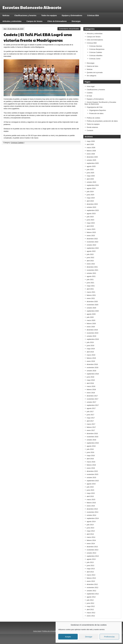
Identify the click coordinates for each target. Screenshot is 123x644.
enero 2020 (91, 327)
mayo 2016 (91, 456)
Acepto (68, 637)
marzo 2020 (91, 320)
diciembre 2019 (92, 330)
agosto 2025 (91, 166)
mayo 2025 (91, 176)
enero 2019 (91, 361)
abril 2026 (90, 144)
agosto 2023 (91, 214)
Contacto (90, 130)
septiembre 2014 (93, 518)
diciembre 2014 (92, 509)
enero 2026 (91, 154)
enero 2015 (91, 506)
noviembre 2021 (93, 270)
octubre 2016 (91, 440)
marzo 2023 (91, 229)
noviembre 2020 (93, 305)
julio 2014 (90, 525)
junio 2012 (90, 603)
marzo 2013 (91, 575)
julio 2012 (90, 600)
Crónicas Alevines (96, 46)
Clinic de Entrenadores (57, 21)
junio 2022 (90, 258)
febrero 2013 (91, 578)
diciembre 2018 (92, 364)
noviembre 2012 (93, 587)
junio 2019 (90, 346)
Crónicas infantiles (96, 55)
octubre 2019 (91, 336)
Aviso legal (91, 86)
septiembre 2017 (93, 405)
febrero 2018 (91, 390)
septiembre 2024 (93, 185)
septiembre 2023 (93, 210)
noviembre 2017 (93, 399)
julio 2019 (90, 342)
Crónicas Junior (95, 59)
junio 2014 (90, 528)
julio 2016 (90, 449)
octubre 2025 (91, 160)
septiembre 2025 (93, 163)
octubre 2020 (91, 308)
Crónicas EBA (93, 15)
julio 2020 (90, 317)
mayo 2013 (91, 569)
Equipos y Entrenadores (72, 15)
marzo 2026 (91, 148)
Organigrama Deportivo (98, 110)
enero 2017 (91, 430)
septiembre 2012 (93, 594)
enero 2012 (91, 616)
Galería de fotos (92, 66)
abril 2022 (90, 261)
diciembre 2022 (92, 239)
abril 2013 (90, 572)
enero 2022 (91, 264)
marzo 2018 (91, 386)
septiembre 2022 (93, 248)
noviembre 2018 (93, 368)
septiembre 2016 (93, 443)
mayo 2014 (91, 531)
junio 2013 (90, 565)
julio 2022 (90, 254)
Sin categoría (91, 76)
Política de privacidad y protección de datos (102, 121)
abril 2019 (90, 352)
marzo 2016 (91, 462)
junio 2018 (90, 377)
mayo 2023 (91, 223)
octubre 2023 (91, 207)
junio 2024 (90, 195)
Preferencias (109, 637)
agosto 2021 (91, 276)
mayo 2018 (91, 380)
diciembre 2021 (92, 267)
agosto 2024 (91, 188)
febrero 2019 (91, 358)
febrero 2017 (91, 427)
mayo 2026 (91, 141)
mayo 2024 (91, 198)
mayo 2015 (91, 493)
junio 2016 (90, 452)
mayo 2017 (91, 418)
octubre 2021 (91, 273)
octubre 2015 (91, 478)
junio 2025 (90, 173)
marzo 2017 (91, 424)
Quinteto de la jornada (95, 72)
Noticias (6, 15)
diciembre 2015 (92, 471)
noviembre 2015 (93, 474)
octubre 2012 (91, 591)
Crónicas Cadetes (17, 143)
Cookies (90, 93)
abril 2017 (90, 421)
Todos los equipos (49, 15)
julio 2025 (90, 170)
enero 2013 (91, 581)
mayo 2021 (91, 286)
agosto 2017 (91, 408)
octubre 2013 (91, 553)
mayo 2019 (91, 349)
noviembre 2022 (93, 242)
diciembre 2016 (92, 434)
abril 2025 (90, 179)
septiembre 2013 (93, 556)
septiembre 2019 (93, 339)
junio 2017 (90, 415)
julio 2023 (90, 217)
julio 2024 (90, 192)
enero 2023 (91, 236)
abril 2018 (90, 383)
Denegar (89, 637)
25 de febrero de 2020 (16, 29)
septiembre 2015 (93, 481)
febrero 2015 (91, 503)
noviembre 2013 (93, 550)
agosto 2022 (91, 251)
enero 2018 (91, 393)
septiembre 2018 (93, 374)
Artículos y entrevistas (12, 21)
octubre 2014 (91, 515)
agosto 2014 (91, 521)
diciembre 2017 (92, 396)
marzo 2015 (91, 499)
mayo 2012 (91, 606)
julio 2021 (90, 280)
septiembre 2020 (93, 311)
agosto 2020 (91, 314)
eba (5, 29)
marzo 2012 (91, 613)
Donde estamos (92, 127)
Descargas (76, 21)
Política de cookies (93, 118)
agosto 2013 (91, 559)
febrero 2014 (91, 540)
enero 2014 (91, 543)
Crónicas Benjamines (97, 49)
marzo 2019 (91, 355)
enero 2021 (91, 298)
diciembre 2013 (92, 547)
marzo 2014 (91, 537)
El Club (89, 96)
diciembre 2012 (92, 584)
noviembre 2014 (93, 512)
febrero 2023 (91, 232)
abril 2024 (90, 201)
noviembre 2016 (93, 437)
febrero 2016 (91, 465)
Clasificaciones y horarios (25, 15)
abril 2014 (90, 534)
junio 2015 (90, 490)
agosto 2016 (91, 446)
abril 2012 (90, 609)
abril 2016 (90, 459)
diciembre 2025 (92, 157)
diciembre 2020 (92, 302)
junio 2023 (90, 220)
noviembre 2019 (93, 333)
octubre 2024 (91, 182)
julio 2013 (90, 562)
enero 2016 (91, 468)
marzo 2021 (91, 292)
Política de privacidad (50, 631)
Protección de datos (96, 113)
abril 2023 (90, 226)
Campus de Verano (34, 21)
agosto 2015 (91, 484)
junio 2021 (90, 283)
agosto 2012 (91, 597)
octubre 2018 (91, 371)
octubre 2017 (91, 402)
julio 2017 (90, 412)
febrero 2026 (91, 151)
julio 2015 (90, 487)
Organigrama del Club (95, 107)
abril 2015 (90, 496)
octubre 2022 (91, 245)
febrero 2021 (91, 295)
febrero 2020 (91, 324)
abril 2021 (90, 289)
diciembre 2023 (92, 204)
